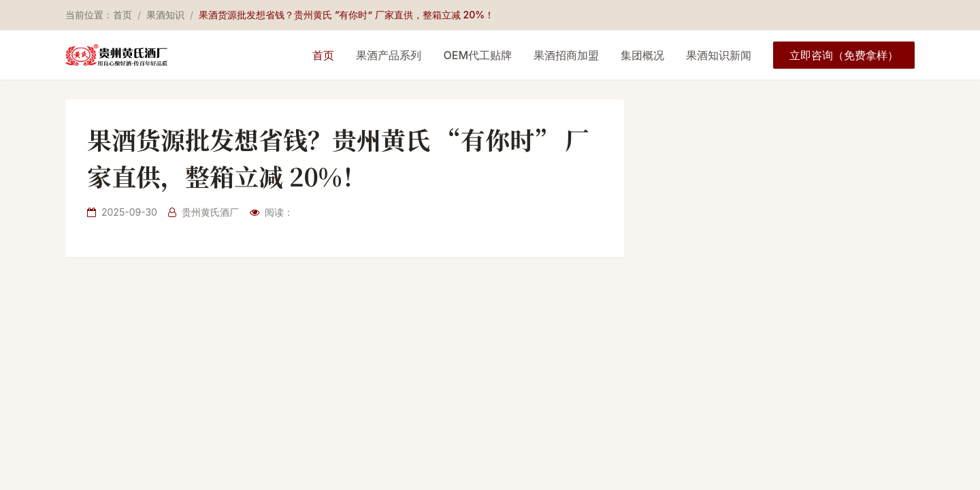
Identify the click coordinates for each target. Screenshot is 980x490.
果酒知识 (165, 15)
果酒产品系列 (389, 55)
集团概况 (642, 55)
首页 (122, 15)
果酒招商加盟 (566, 55)
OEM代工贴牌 (477, 55)
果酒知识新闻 (719, 55)
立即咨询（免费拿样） (844, 55)
